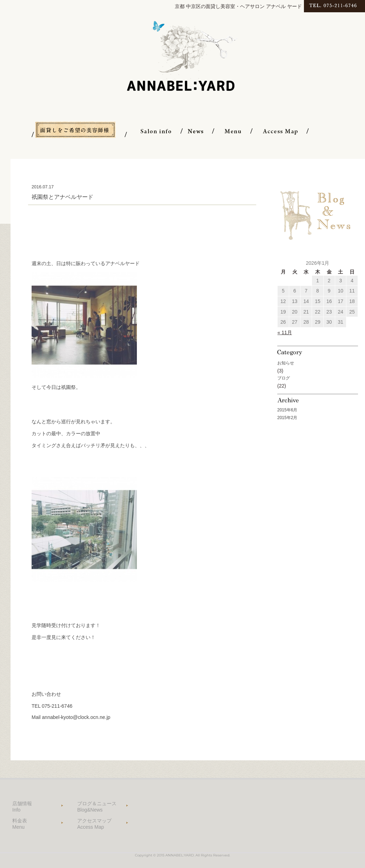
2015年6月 (287, 410)
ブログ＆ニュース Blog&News (97, 807)
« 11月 (285, 332)
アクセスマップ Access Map (94, 824)
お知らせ (286, 363)
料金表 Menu (20, 824)
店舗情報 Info (22, 807)
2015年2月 (287, 418)
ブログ (284, 378)
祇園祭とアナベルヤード (62, 197)
